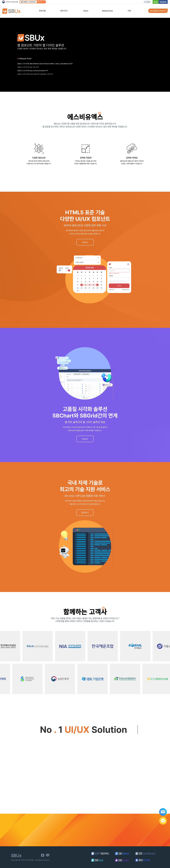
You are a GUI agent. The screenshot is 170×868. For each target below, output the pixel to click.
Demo (86, 11)
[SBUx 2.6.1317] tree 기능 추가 (28, 70)
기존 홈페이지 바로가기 (158, 11)
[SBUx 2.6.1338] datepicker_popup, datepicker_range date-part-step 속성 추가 (45, 63)
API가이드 (64, 11)
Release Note (107, 11)
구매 (129, 11)
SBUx (13, 11)
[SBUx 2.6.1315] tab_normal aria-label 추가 (33, 74)
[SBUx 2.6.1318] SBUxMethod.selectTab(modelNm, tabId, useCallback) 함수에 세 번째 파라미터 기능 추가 (45, 67)
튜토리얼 (42, 11)
